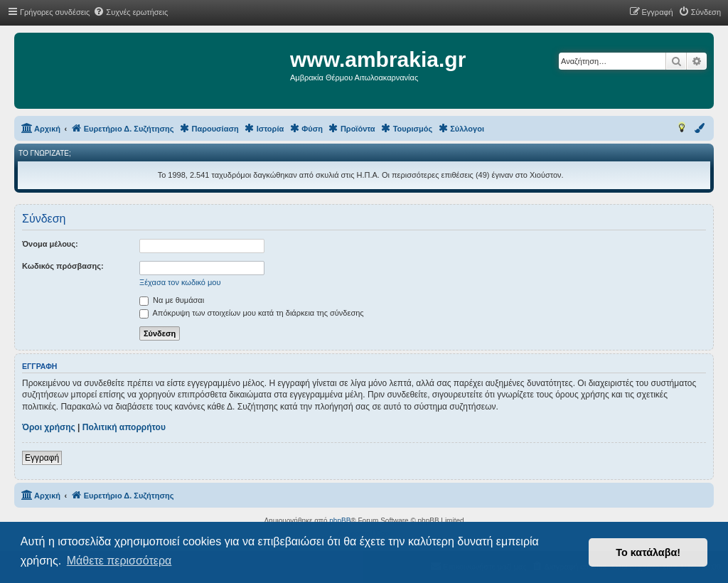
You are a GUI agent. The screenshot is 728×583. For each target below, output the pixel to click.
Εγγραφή (42, 458)
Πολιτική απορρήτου (124, 427)
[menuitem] (130, 12)
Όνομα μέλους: (50, 244)
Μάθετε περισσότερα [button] (119, 561)
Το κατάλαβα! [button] (648, 552)
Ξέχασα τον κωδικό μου (180, 282)
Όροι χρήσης (49, 427)
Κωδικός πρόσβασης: (63, 266)
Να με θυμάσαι (172, 300)
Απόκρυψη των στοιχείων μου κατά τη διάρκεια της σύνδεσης (252, 313)
